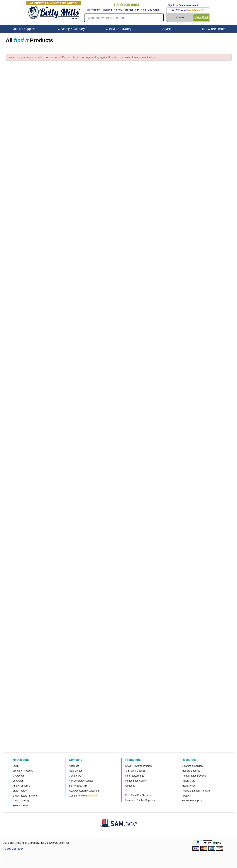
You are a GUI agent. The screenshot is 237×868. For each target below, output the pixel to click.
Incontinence (189, 786)
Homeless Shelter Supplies (140, 800)
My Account (93, 10)
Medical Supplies (24, 29)
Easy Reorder (20, 791)
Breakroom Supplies (193, 801)
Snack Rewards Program (139, 766)
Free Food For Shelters (138, 795)
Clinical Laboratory (119, 29)
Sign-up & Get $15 (135, 771)
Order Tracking (21, 801)
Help (143, 10)
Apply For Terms (21, 786)
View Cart (201, 17)
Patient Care (188, 781)
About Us (74, 766)
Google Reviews (78, 796)
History (118, 10)
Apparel (166, 29)
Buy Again (154, 10)
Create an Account (188, 5)
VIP (137, 10)
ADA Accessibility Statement (84, 791)
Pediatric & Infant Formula (196, 791)
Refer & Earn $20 (135, 776)
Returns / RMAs (21, 806)
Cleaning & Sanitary (71, 29)
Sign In (171, 5)
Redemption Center (136, 781)
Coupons (130, 786)
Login (16, 766)
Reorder (128, 10)
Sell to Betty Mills (78, 786)
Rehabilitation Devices (194, 776)
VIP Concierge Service (81, 781)
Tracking (107, 10)
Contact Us (75, 776)
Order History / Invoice (25, 796)
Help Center (75, 771)
